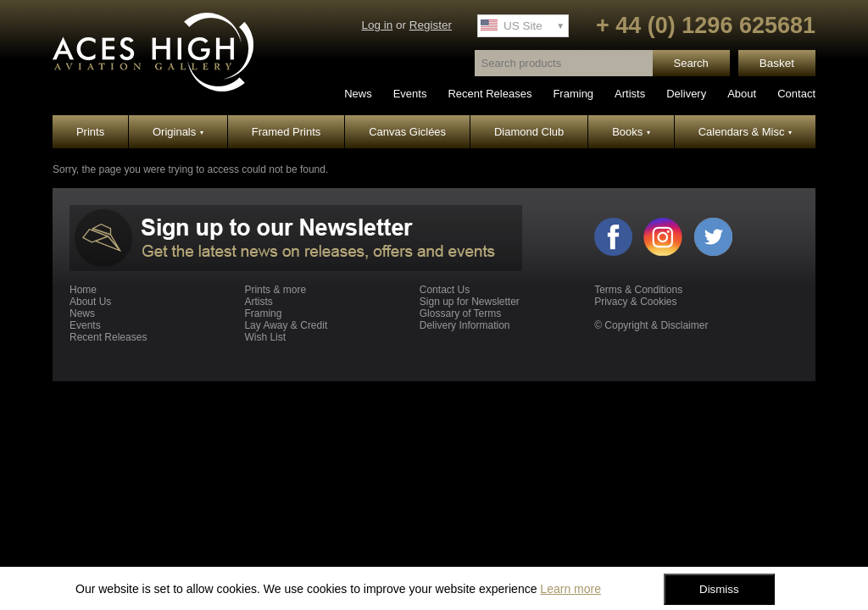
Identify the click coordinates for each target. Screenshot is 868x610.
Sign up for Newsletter (470, 302)
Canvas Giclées (407, 132)
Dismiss (719, 589)
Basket (777, 63)
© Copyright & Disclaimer (651, 325)
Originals (178, 132)
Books (631, 132)
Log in (377, 25)
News (358, 94)
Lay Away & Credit (286, 325)
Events (410, 94)
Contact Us (445, 290)
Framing (573, 94)
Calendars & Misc (745, 132)
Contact (796, 94)
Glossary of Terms (460, 313)
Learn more (570, 589)
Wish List (265, 337)
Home (83, 290)
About (742, 94)
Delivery (686, 94)
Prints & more (275, 290)
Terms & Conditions (638, 290)
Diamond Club (529, 132)
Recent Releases (490, 94)
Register (431, 25)
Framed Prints (287, 132)
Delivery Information (465, 325)
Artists (630, 94)
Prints (90, 132)
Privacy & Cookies (635, 302)
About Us (90, 302)
